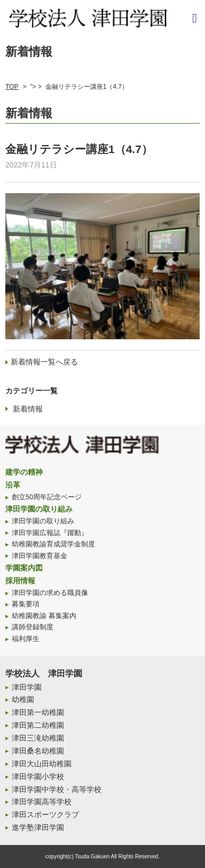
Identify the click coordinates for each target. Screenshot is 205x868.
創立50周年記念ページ (47, 497)
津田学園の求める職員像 (50, 593)
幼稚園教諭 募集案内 (44, 616)
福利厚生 (26, 639)
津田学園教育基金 (40, 556)
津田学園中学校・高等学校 (57, 789)
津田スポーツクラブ (45, 814)
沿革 (13, 485)
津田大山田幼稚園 (42, 764)
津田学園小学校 (38, 776)
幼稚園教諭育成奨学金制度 (53, 544)
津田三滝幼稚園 (38, 738)
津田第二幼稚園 (38, 725)
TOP (12, 87)
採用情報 (20, 581)
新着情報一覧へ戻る (44, 362)
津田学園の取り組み (39, 509)
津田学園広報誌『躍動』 (50, 533)
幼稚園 (23, 699)
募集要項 (26, 604)
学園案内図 (24, 568)
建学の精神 (24, 472)
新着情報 (28, 409)
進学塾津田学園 (38, 827)
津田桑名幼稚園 (38, 751)
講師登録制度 (33, 627)
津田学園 (27, 687)
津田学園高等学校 (42, 802)
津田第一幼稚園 (38, 712)
